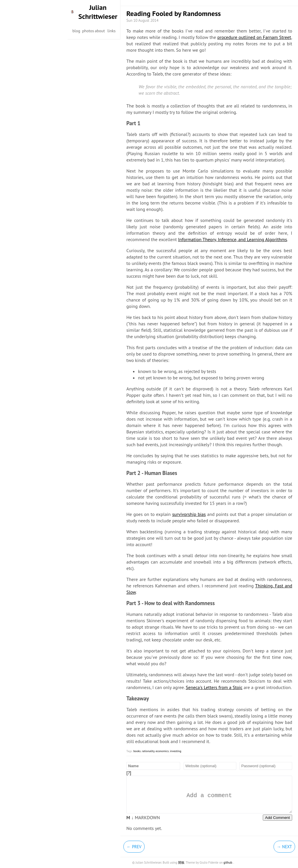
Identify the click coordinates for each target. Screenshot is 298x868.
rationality (148, 751)
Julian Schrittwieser (98, 12)
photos (88, 31)
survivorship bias (189, 514)
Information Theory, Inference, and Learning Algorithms (233, 239)
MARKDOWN (143, 817)
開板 (181, 862)
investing (176, 751)
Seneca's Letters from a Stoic (214, 687)
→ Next (284, 847)
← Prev (134, 847)
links (111, 31)
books (137, 751)
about (100, 31)
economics (162, 751)
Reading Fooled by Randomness (173, 14)
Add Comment (277, 818)
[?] (129, 773)
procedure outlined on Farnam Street (254, 37)
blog (76, 31)
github (228, 862)
